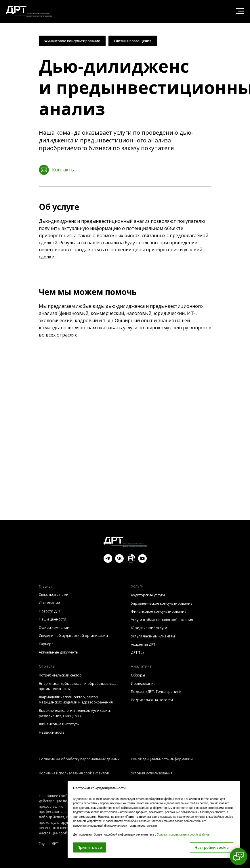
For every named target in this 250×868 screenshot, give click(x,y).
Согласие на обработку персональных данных (79, 759)
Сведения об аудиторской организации (73, 636)
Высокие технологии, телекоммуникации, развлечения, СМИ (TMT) (75, 713)
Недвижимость (52, 732)
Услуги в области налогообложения (162, 620)
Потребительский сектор (60, 675)
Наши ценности (53, 619)
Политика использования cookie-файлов (74, 773)
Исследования (143, 684)
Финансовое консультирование (72, 41)
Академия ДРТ (143, 644)
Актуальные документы (59, 652)
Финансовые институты (59, 724)
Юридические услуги (149, 628)
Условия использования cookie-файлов (183, 835)
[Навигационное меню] (240, 11)
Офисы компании (54, 628)
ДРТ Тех (138, 653)
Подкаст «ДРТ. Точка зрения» (156, 692)
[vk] (119, 561)
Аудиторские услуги (148, 595)
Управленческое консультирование (162, 603)
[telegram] (108, 561)
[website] (131, 561)
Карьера (46, 644)
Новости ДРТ (50, 611)
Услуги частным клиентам (153, 636)
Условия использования (152, 773)
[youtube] (142, 561)
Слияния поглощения (133, 41)
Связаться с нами (54, 595)
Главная (46, 586)
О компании (49, 603)
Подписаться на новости (152, 700)
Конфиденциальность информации (162, 759)
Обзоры (138, 675)
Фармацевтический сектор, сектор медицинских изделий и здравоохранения (76, 700)
